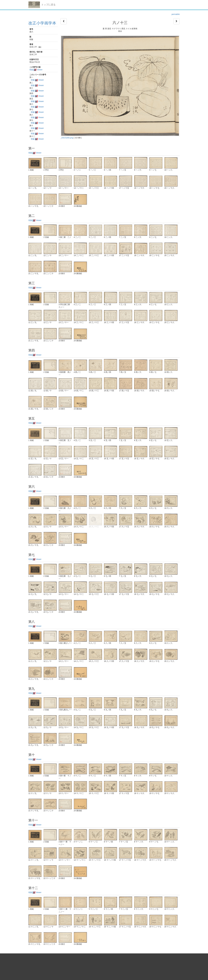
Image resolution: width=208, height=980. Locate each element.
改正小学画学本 (42, 23)
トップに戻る (48, 5)
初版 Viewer (36, 70)
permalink (176, 14)
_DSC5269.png (67, 138)
